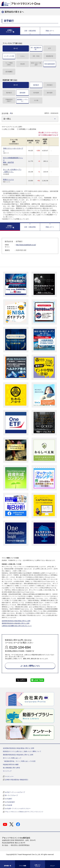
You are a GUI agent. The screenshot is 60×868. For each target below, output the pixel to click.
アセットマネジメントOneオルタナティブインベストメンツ (24, 812)
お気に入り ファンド (37, 866)
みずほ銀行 (9, 799)
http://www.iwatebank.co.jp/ (26, 245)
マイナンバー (9, 776)
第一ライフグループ (11, 795)
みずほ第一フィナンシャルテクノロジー (18, 809)
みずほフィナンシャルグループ (15, 792)
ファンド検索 (23, 866)
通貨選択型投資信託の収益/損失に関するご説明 (16, 623)
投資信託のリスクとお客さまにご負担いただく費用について (22, 751)
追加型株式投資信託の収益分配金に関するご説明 (16, 621)
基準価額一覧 (8, 866)
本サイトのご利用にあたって (12, 758)
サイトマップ (7, 771)
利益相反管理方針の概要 (11, 765)
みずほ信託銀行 (10, 802)
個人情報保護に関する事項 (11, 768)
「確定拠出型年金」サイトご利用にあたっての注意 (19, 761)
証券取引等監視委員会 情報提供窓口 (17, 780)
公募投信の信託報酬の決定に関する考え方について (17, 626)
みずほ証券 (9, 805)
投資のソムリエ (8, 180)
